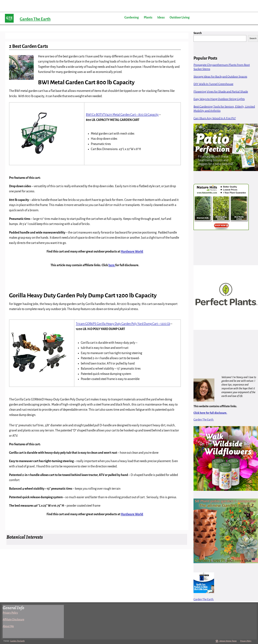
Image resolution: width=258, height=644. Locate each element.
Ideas (161, 17)
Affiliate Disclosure (13, 620)
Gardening (132, 17)
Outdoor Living (180, 17)
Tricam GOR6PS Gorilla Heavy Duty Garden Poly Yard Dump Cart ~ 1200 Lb (123, 324)
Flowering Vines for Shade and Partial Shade (221, 92)
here (112, 265)
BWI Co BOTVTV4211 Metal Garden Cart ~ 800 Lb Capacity (122, 115)
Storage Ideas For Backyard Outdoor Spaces (220, 77)
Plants (148, 17)
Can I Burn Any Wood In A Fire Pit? (215, 118)
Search (198, 33)
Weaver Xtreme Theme (228, 641)
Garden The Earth (35, 19)
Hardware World (132, 251)
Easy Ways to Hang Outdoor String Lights (219, 99)
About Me (8, 626)
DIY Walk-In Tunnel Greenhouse (213, 84)
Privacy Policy (10, 613)
